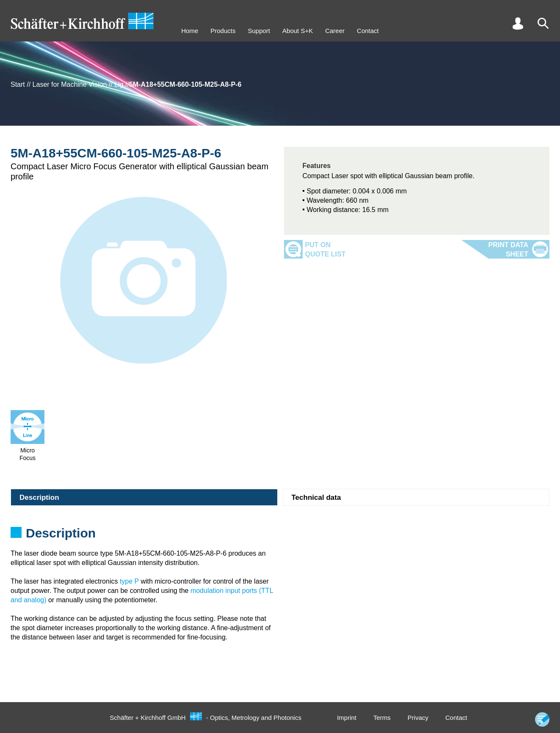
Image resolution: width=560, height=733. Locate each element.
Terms (382, 718)
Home (190, 31)
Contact (368, 31)
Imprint (347, 718)
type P (129, 581)
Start (18, 84)
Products (223, 31)
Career (335, 31)
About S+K (298, 31)
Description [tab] (39, 497)
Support (259, 31)
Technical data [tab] (316, 497)
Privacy (418, 718)
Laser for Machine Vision (70, 84)
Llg (119, 84)
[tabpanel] (280, 536)
